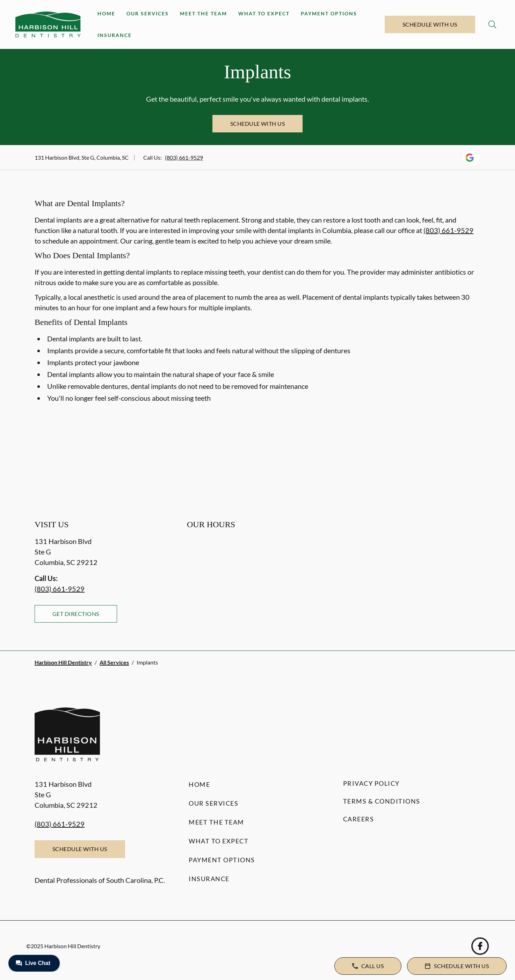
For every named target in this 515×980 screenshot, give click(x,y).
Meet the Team (204, 13)
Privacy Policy (371, 783)
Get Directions (76, 614)
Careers (359, 819)
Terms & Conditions (382, 801)
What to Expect (264, 13)
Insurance (115, 35)
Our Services (148, 13)
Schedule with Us (430, 24)
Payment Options (329, 13)
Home (106, 13)
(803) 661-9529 (184, 157)
